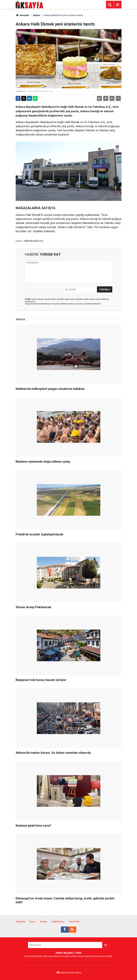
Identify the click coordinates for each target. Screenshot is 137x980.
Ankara (37, 15)
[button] (106, 98)
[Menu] (118, 5)
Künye (33, 922)
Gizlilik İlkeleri (58, 922)
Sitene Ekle (74, 922)
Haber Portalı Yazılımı (71, 973)
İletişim (44, 922)
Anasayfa (22, 15)
